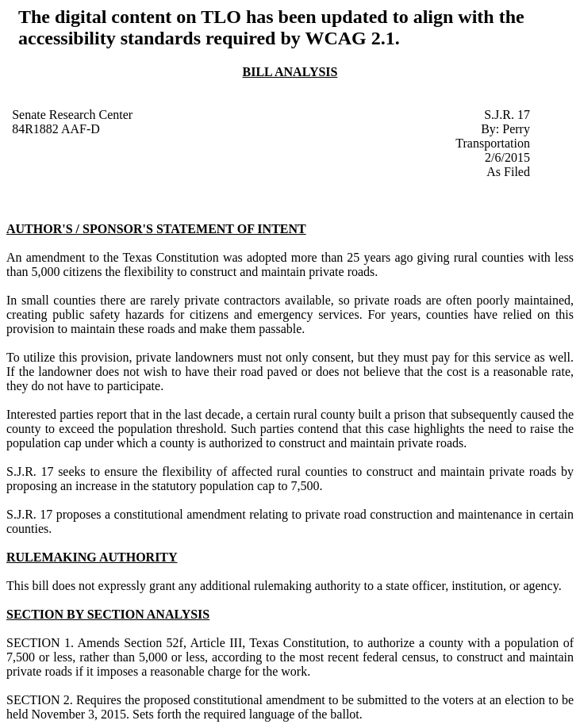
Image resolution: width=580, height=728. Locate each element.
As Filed (508, 172)
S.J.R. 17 (507, 115)
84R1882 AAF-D (56, 129)
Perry (516, 129)
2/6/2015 (507, 157)
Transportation (493, 143)
